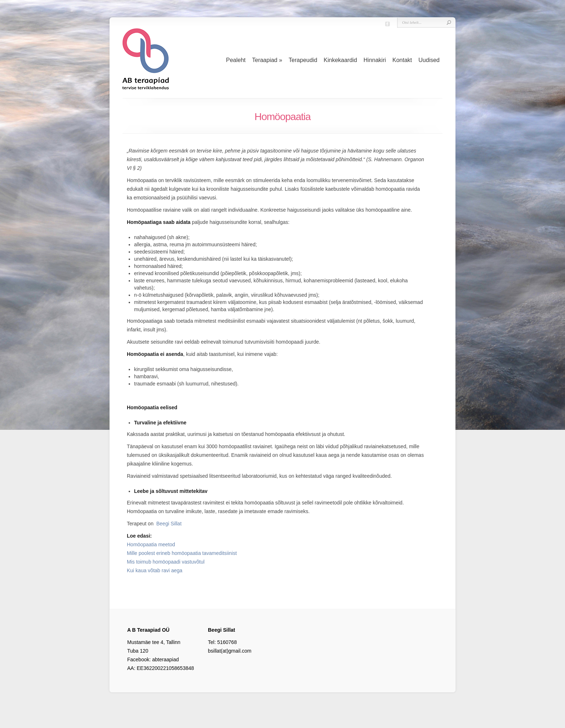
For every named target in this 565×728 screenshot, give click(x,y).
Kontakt (402, 60)
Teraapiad (267, 60)
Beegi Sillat (169, 524)
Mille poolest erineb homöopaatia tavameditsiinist (182, 553)
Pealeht (236, 60)
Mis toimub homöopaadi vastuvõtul (166, 562)
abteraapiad (165, 659)
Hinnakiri (375, 60)
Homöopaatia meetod (151, 544)
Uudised (429, 60)
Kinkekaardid (340, 60)
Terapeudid (303, 60)
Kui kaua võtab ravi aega (155, 570)
